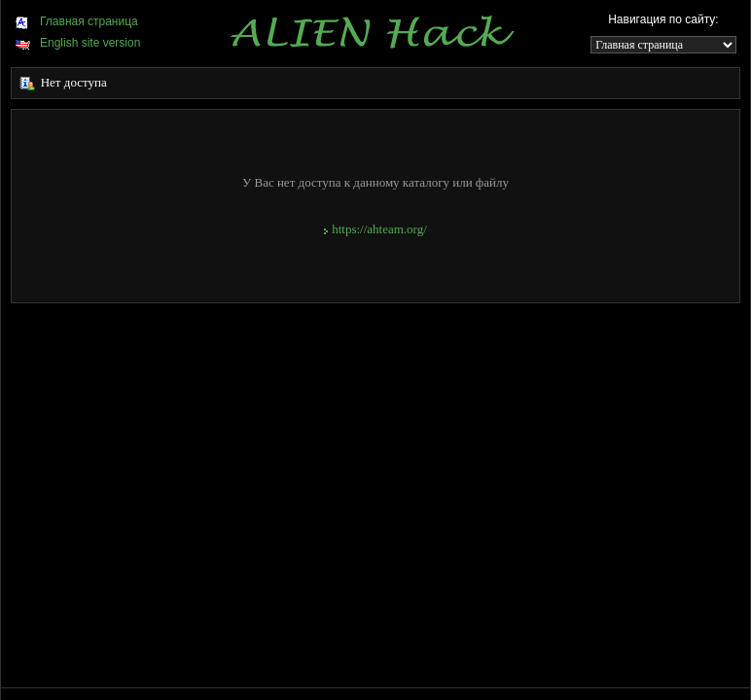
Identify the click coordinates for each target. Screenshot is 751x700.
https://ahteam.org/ (375, 229)
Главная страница (76, 21)
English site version (77, 43)
